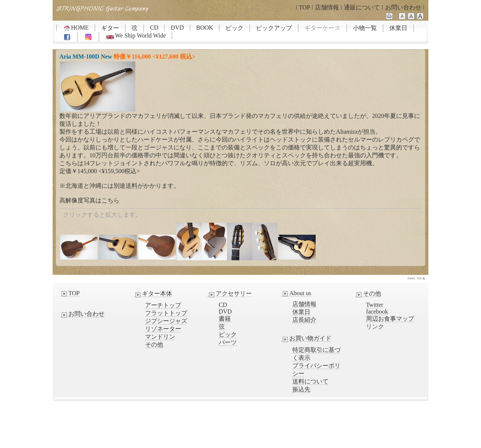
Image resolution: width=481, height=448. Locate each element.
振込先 (301, 389)
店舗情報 (327, 7)
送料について (310, 381)
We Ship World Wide (135, 36)
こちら (110, 200)
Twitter (375, 305)
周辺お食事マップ (390, 319)
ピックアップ (274, 28)
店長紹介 (304, 320)
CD (154, 28)
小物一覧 (365, 28)
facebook (377, 311)
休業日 (398, 28)
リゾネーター (163, 329)
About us (296, 293)
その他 (154, 345)
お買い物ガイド (306, 338)
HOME (76, 28)
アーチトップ (163, 305)
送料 (132, 186)
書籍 (225, 319)
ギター (110, 28)
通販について (362, 7)
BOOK (205, 28)
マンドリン (160, 337)
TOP (304, 7)
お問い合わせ (403, 7)
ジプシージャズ (166, 321)
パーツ (228, 342)
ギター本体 (153, 294)
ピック (234, 28)
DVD (177, 28)
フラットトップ (166, 313)
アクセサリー (230, 294)
